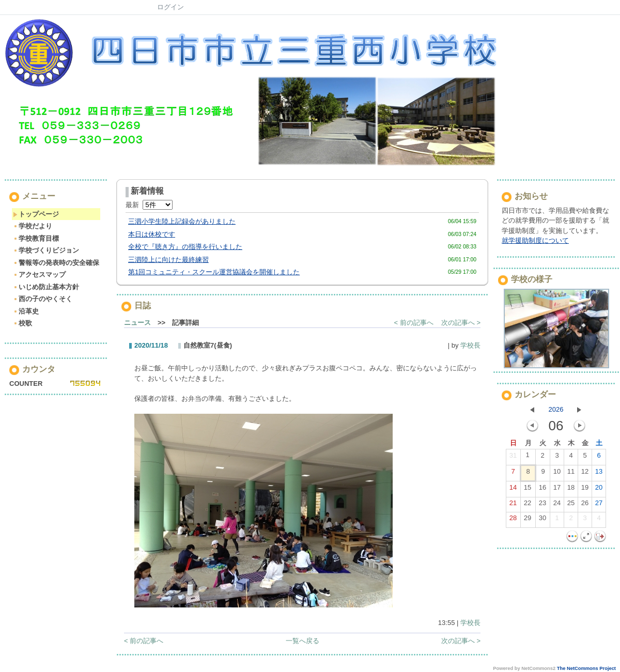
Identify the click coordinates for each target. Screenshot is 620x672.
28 (513, 520)
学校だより (33, 226)
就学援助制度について (535, 240)
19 (585, 490)
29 (528, 520)
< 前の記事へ (414, 323)
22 (528, 505)
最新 (149, 205)
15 (528, 490)
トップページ (36, 214)
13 (599, 474)
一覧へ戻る (303, 641)
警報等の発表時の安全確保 (56, 263)
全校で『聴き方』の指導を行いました (185, 247)
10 (557, 474)
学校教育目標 (36, 238)
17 (557, 490)
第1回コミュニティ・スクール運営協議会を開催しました (214, 272)
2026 (556, 409)
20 (599, 490)
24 (557, 505)
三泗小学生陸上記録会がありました (182, 221)
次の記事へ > (461, 323)
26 (585, 505)
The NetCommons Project (586, 668)
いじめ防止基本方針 (46, 287)
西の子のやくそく (43, 299)
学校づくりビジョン (46, 250)
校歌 (22, 323)
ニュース (137, 323)
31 (513, 458)
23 (542, 505)
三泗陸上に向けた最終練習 (168, 260)
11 (571, 474)
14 (513, 490)
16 (542, 490)
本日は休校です (152, 234)
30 (542, 520)
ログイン (171, 7)
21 (513, 505)
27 (599, 505)
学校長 (470, 345)
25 (571, 505)
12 (585, 474)
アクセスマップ (39, 275)
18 (571, 490)
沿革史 (26, 311)
